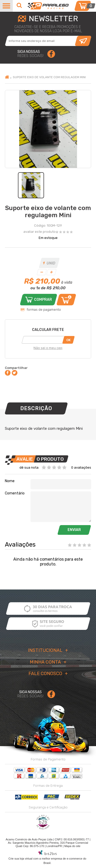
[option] (31, 185)
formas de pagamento (44, 310)
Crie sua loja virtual (20, 859)
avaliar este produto (39, 232)
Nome (10, 481)
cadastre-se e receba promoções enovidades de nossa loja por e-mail (48, 29)
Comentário (15, 493)
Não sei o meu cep (48, 348)
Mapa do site (72, 846)
